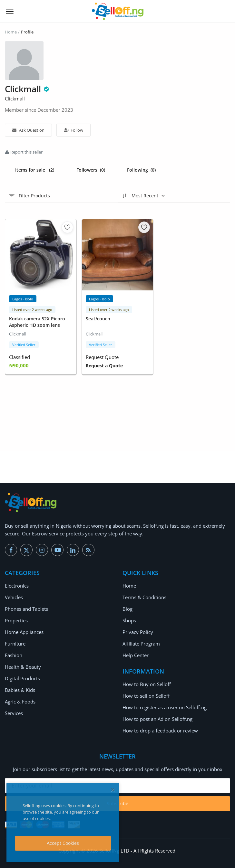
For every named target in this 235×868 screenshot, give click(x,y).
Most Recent (143, 196)
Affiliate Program (141, 644)
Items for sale (35, 170)
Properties (16, 621)
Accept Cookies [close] (63, 843)
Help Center (136, 656)
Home (11, 32)
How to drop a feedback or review (160, 731)
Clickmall (17, 334)
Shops (129, 621)
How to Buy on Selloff (147, 684)
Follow (73, 130)
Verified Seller (24, 345)
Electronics (17, 586)
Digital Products (22, 679)
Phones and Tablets (26, 609)
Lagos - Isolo (23, 299)
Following (142, 170)
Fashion (14, 656)
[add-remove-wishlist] (67, 228)
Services (14, 713)
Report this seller (24, 152)
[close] (113, 790)
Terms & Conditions (144, 598)
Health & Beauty (23, 667)
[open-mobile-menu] (10, 11)
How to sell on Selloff (146, 696)
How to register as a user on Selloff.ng (165, 708)
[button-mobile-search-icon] (226, 11)
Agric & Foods (20, 702)
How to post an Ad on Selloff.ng (157, 719)
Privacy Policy (138, 632)
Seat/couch (98, 319)
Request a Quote (104, 366)
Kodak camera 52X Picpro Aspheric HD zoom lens (37, 322)
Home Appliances (24, 632)
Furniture (15, 644)
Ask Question (28, 130)
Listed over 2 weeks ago (32, 310)
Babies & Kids (20, 690)
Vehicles (14, 598)
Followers (91, 170)
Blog (127, 609)
